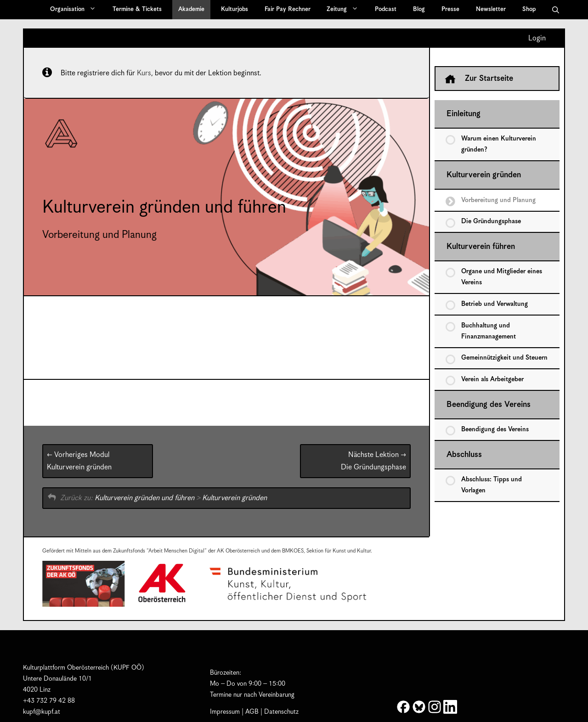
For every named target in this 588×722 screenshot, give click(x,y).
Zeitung (345, 10)
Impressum (225, 712)
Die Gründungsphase (373, 461)
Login (537, 39)
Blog (419, 9)
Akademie (191, 9)
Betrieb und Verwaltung (495, 304)
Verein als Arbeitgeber (492, 379)
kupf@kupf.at (42, 712)
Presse (450, 9)
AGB (252, 712)
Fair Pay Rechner (288, 9)
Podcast (386, 9)
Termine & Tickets (137, 9)
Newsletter (491, 9)
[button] (556, 10)
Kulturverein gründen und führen (144, 498)
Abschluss (464, 455)
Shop (529, 9)
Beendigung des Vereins (489, 405)
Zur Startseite (479, 79)
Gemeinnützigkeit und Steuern (504, 358)
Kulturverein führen (481, 247)
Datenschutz (281, 712)
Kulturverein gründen (79, 461)
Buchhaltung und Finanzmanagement (489, 331)
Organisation (76, 10)
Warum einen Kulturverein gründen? (499, 144)
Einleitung (464, 114)
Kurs (144, 73)
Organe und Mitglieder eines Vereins (502, 277)
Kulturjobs (235, 9)
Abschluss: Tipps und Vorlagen (492, 485)
